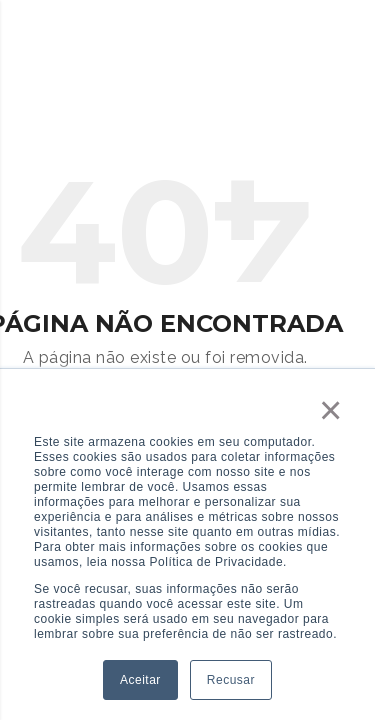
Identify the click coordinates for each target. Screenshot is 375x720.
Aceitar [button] (140, 680)
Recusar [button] (231, 680)
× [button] (331, 410)
